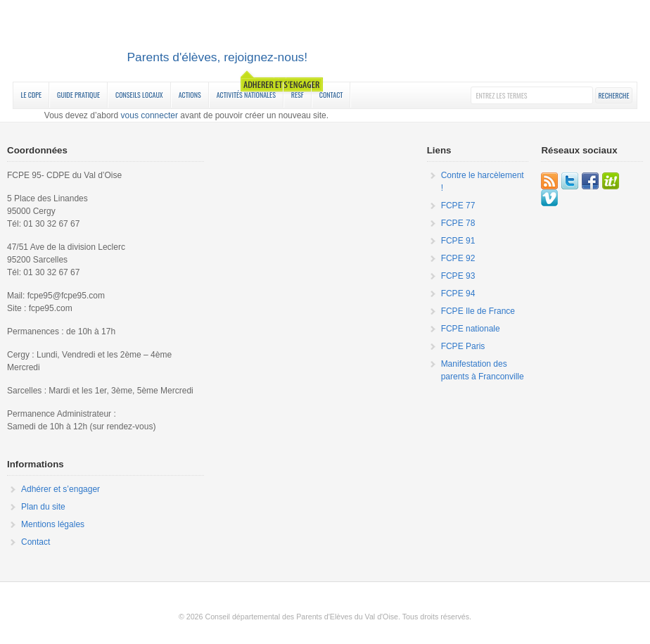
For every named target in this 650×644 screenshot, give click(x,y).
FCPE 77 (458, 206)
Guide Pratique (78, 95)
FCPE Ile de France (478, 311)
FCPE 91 (458, 241)
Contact (331, 95)
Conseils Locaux (139, 95)
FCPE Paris (463, 346)
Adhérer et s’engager (60, 489)
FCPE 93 (458, 276)
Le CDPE (31, 95)
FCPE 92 (458, 258)
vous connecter (149, 115)
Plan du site (43, 507)
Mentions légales (53, 524)
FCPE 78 (458, 223)
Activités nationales (246, 95)
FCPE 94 (458, 293)
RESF (298, 95)
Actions (190, 95)
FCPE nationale (471, 329)
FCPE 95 (325, 43)
